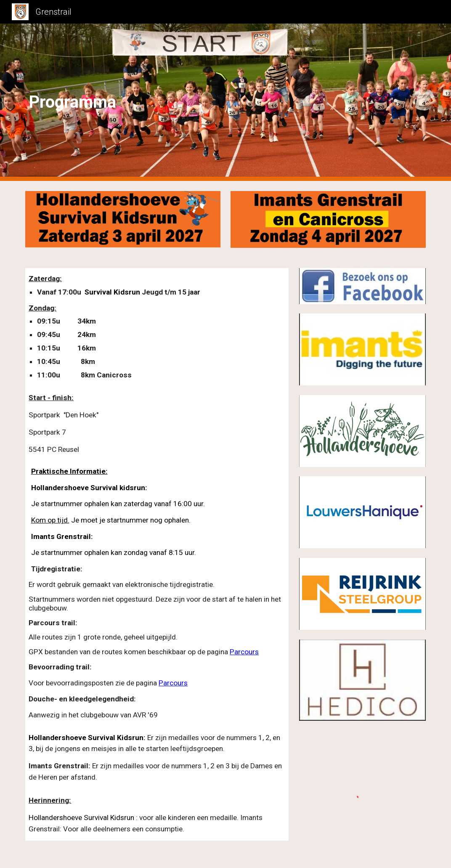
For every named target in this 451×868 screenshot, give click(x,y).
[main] (106, 102)
